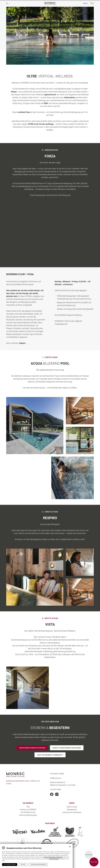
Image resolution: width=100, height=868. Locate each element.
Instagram (57, 794)
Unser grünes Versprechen (72, 812)
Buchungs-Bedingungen (28, 815)
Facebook (52, 794)
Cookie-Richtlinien (54, 859)
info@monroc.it (56, 778)
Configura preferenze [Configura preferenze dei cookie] (38, 865)
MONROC (50, 3)
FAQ (28, 807)
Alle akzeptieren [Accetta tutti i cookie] (10, 865)
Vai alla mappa (56, 789)
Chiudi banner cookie (70, 847)
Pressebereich (72, 809)
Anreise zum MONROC (28, 809)
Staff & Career (72, 807)
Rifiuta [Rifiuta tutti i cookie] (23, 865)
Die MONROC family (28, 812)
